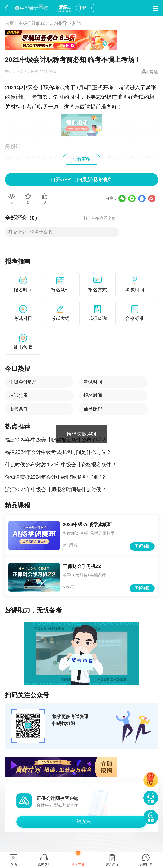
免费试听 (44, 864)
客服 (151, 802)
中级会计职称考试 (43, 87)
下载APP (86, 8)
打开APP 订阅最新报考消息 (81, 180)
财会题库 (112, 864)
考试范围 (19, 395)
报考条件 (19, 409)
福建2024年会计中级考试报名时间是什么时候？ (58, 452)
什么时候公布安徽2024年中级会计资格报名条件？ (61, 465)
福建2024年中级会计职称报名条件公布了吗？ (56, 440)
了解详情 (142, 546)
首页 (9, 23)
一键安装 (81, 821)
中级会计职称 (32, 23)
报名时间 (93, 395)
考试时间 (93, 382)
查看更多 (81, 159)
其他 (76, 23)
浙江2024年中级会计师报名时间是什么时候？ (56, 489)
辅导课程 (93, 409)
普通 (154, 72)
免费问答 (146, 864)
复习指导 (58, 23)
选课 (14, 864)
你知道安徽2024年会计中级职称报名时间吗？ (56, 477)
